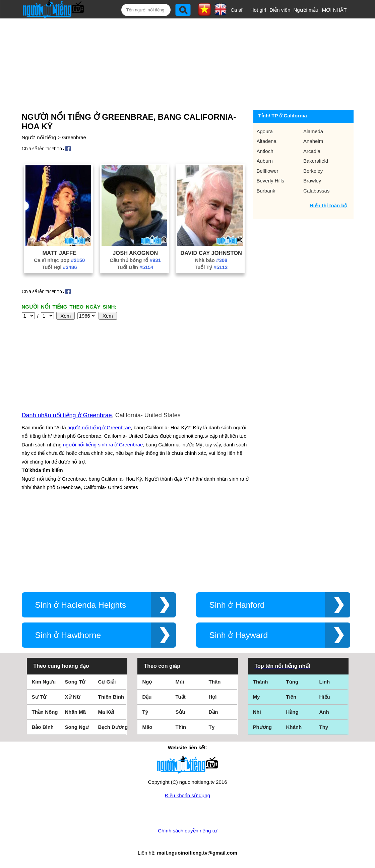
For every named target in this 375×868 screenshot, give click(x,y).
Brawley (312, 181)
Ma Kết (106, 712)
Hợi (213, 697)
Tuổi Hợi (59, 267)
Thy (324, 727)
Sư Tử (39, 697)
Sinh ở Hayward (239, 635)
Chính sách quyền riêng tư (187, 831)
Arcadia (312, 151)
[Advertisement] (182, 63)
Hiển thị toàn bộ (329, 205)
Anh (324, 712)
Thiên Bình (111, 697)
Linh (325, 682)
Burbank (266, 191)
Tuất (181, 697)
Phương (263, 727)
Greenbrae (74, 137)
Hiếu (325, 697)
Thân (215, 682)
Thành (261, 682)
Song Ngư (77, 727)
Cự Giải (107, 682)
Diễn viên (280, 10)
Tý (145, 712)
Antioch (265, 151)
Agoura (265, 131)
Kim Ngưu (44, 682)
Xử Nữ (73, 697)
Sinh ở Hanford (237, 605)
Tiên (291, 697)
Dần (213, 712)
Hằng (292, 712)
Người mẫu (306, 10)
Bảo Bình (43, 727)
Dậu (147, 697)
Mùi (180, 682)
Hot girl (258, 10)
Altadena (267, 141)
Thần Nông (45, 712)
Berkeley (313, 171)
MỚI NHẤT (334, 10)
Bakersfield (316, 161)
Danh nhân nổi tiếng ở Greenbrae (67, 415)
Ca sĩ (236, 10)
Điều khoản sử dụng (187, 795)
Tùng (292, 682)
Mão (147, 727)
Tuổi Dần (135, 267)
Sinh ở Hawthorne (68, 635)
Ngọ (147, 682)
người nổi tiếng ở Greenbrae (99, 427)
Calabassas (316, 191)
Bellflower (268, 171)
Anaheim (313, 141)
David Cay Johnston (211, 253)
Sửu (180, 712)
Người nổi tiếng (39, 137)
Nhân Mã (76, 712)
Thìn (181, 727)
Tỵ (212, 727)
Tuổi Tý (211, 267)
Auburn (265, 161)
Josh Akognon (135, 253)
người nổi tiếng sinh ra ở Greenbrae (103, 445)
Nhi (257, 712)
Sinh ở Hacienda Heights (81, 605)
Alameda (313, 131)
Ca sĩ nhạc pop (59, 260)
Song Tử (75, 682)
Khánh (294, 727)
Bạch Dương (113, 727)
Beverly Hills (271, 181)
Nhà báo (211, 260)
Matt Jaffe (59, 253)
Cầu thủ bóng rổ (135, 260)
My (257, 697)
